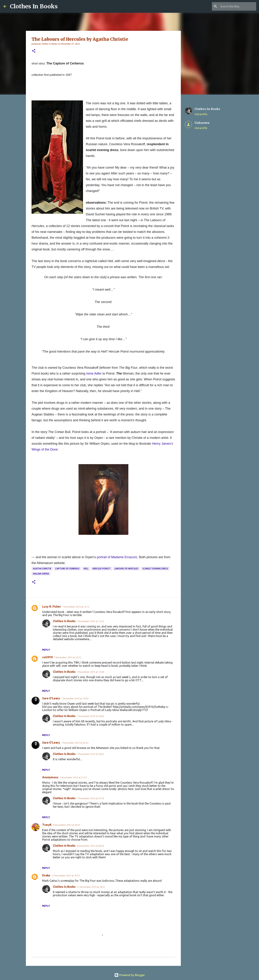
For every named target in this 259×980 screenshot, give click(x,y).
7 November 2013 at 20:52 (90, 754)
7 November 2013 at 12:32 (90, 621)
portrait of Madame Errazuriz (117, 557)
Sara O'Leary (51, 698)
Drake (46, 875)
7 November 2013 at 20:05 (90, 716)
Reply (46, 650)
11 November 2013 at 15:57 (66, 876)
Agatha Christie (42, 569)
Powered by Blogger (130, 975)
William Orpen (41, 574)
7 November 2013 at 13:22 (68, 657)
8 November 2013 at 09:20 (90, 846)
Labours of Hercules (126, 569)
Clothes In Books (34, 6)
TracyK (47, 825)
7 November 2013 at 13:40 (90, 672)
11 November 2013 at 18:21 (91, 887)
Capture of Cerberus (67, 569)
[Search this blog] (238, 6)
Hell (86, 569)
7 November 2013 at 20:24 (75, 743)
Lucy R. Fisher (52, 607)
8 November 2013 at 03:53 (67, 825)
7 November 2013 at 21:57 (73, 777)
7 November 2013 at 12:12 (76, 607)
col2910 (47, 657)
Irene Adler (94, 373)
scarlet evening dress (155, 569)
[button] (34, 51)
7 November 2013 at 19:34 (75, 698)
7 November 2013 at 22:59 (90, 798)
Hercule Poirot (101, 569)
